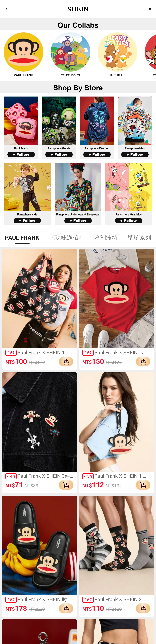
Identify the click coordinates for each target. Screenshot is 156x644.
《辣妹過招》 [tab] (67, 238)
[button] (6, 9)
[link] (24, 56)
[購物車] (150, 9)
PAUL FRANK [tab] (22, 238)
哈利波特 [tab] (106, 238)
